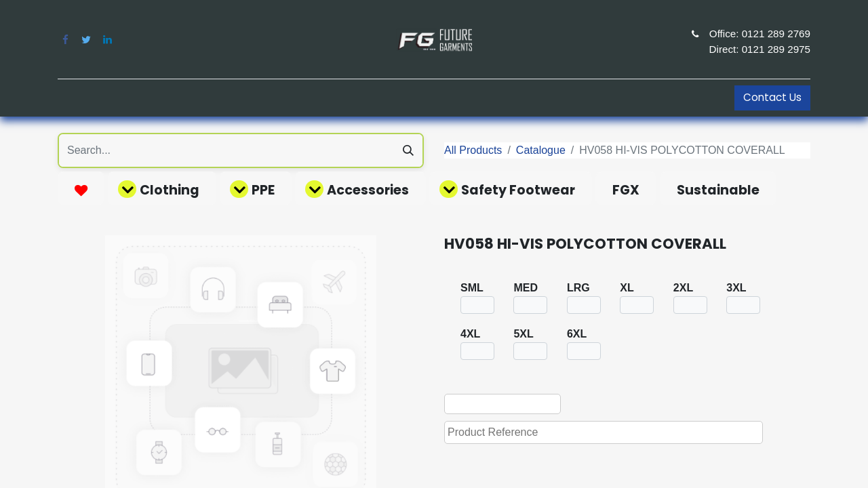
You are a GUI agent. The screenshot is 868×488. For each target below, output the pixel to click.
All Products (473, 150)
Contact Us (772, 97)
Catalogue (541, 150)
